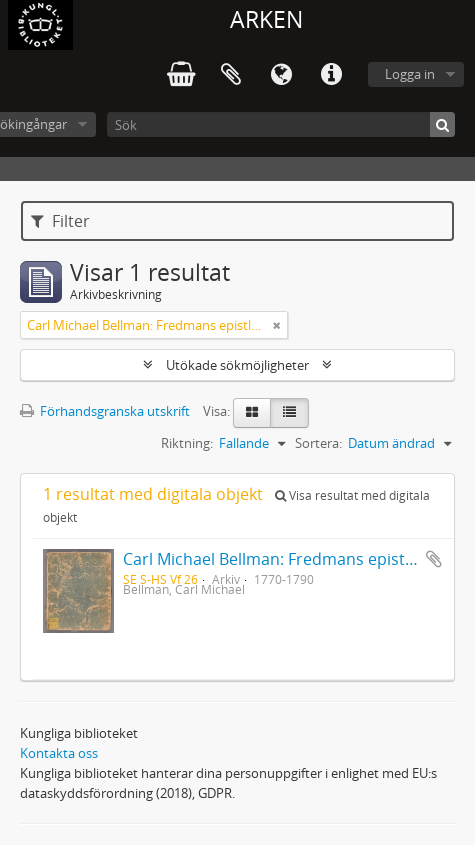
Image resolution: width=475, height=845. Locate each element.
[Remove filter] (277, 325)
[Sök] (281, 124)
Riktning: (187, 443)
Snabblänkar (331, 75)
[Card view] (252, 413)
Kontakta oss (59, 753)
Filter (60, 221)
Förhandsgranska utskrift (105, 411)
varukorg (181, 75)
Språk (281, 75)
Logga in (410, 74)
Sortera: (318, 443)
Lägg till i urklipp (434, 559)
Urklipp (231, 75)
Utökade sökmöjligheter (237, 365)
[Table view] (289, 413)
